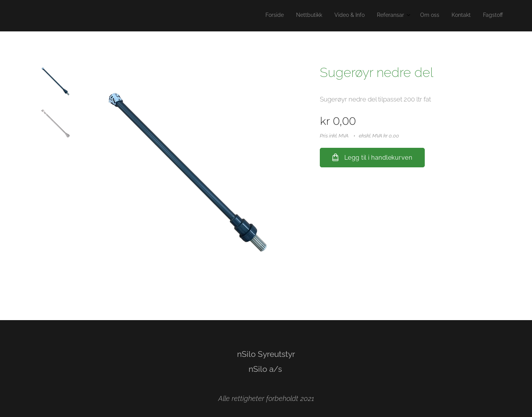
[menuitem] (428, 16)
